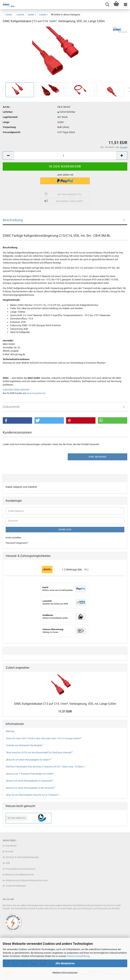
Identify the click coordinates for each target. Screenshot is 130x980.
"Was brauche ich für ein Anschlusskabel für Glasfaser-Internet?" (39, 752)
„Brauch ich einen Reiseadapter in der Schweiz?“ (30, 788)
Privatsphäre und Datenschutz (20, 869)
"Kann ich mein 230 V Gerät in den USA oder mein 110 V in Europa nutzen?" (44, 738)
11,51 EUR (65, 711)
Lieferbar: (8, 112)
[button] (17, 420)
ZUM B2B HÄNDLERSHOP (16, 390)
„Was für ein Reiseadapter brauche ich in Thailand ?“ (33, 795)
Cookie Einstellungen (16, 886)
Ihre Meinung (97, 457)
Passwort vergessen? (17, 543)
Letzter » (44, 15)
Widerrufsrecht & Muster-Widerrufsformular (27, 880)
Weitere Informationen (65, 973)
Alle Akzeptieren (65, 963)
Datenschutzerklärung (78, 956)
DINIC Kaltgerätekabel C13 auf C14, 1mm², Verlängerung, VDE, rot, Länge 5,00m (65, 704)
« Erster (8, 15)
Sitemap (10, 731)
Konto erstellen (13, 538)
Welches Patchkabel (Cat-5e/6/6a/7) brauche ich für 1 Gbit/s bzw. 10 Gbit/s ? (46, 767)
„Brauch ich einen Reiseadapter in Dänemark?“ (30, 781)
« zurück (20, 15)
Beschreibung (13, 220)
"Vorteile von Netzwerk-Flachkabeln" (24, 745)
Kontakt (9, 852)
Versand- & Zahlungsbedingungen (22, 857)
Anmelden (65, 530)
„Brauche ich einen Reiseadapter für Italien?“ (29, 760)
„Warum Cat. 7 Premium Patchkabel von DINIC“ (30, 774)
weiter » (32, 15)
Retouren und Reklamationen (20, 875)
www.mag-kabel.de (36, 393)
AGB (8, 863)
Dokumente (11, 407)
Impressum (11, 846)
